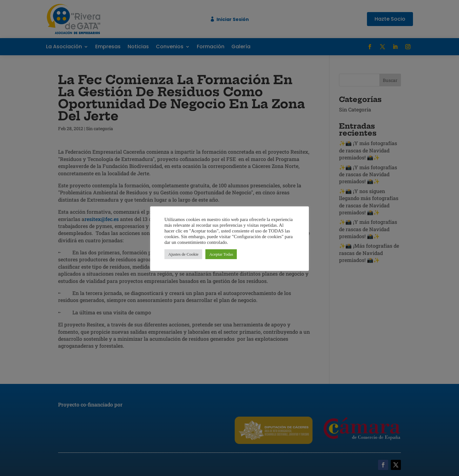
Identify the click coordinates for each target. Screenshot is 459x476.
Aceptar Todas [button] (221, 254)
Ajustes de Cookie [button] (183, 254)
